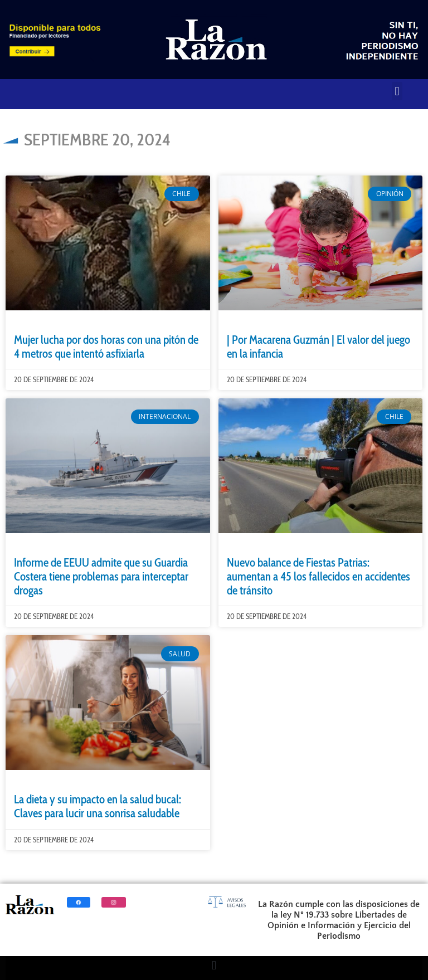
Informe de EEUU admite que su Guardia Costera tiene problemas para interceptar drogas (101, 576)
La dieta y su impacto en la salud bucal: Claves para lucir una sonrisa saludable (98, 806)
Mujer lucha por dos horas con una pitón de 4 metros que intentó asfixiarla (106, 347)
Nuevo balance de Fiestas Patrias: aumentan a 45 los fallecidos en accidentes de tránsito (318, 576)
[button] (397, 91)
